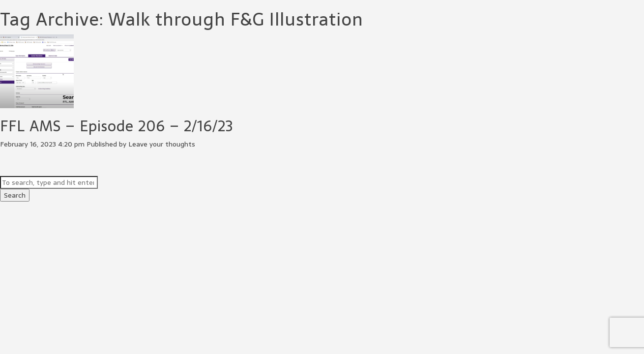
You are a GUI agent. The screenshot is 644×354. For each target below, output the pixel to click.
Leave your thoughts (162, 144)
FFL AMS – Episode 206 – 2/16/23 (117, 126)
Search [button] (15, 195)
